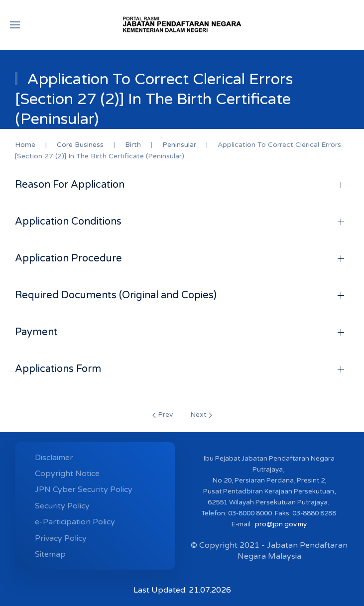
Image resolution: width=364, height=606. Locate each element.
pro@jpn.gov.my (281, 524)
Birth (133, 145)
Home (25, 145)
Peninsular (179, 145)
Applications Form (58, 369)
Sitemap (50, 554)
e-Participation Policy (75, 522)
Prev (163, 415)
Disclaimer (54, 458)
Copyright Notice (67, 474)
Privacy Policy (61, 538)
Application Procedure (68, 258)
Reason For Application (70, 185)
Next (201, 415)
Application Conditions (68, 222)
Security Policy (62, 506)
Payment (36, 332)
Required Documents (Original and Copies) (116, 295)
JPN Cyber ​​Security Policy (84, 489)
